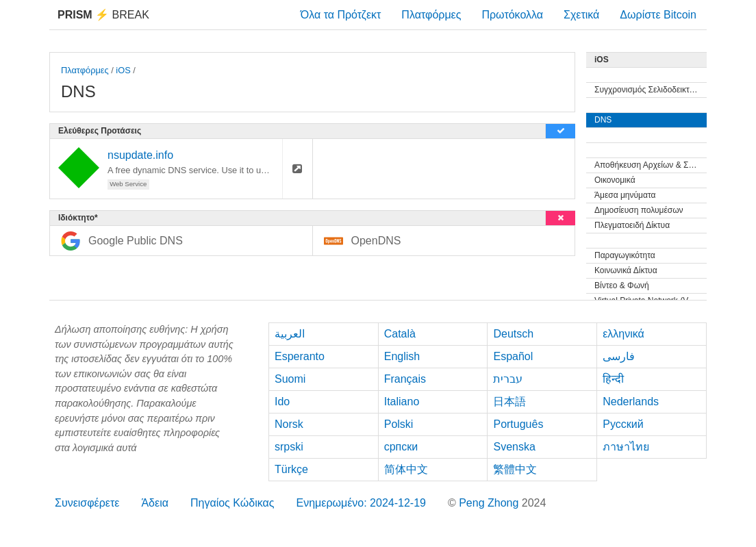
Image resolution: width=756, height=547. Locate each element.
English (402, 356)
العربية (290, 334)
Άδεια (155, 503)
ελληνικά (623, 334)
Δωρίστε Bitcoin (658, 15)
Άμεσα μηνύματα (625, 195)
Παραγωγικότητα (625, 255)
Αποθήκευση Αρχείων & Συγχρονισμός (651, 165)
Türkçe (291, 469)
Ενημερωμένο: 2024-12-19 (361, 503)
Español (513, 356)
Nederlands (631, 402)
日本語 (509, 402)
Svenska (514, 447)
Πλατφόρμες (431, 15)
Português (518, 424)
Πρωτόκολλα (512, 15)
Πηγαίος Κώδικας (232, 503)
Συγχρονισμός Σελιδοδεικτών (647, 90)
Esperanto (300, 356)
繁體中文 (515, 469)
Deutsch (513, 334)
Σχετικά (581, 15)
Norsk (289, 424)
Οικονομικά (615, 180)
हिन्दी (613, 379)
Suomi (290, 379)
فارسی (619, 356)
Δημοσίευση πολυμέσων (639, 210)
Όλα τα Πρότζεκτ (341, 15)
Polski (399, 424)
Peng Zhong (490, 503)
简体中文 (406, 469)
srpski (289, 447)
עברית (508, 379)
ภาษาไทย (626, 447)
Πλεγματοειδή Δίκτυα (632, 225)
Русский (623, 424)
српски (401, 447)
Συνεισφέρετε (87, 503)
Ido (282, 402)
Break (103, 15)
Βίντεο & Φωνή (622, 285)
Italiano (402, 402)
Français (405, 379)
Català (400, 334)
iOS (123, 70)
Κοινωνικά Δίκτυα (626, 270)
